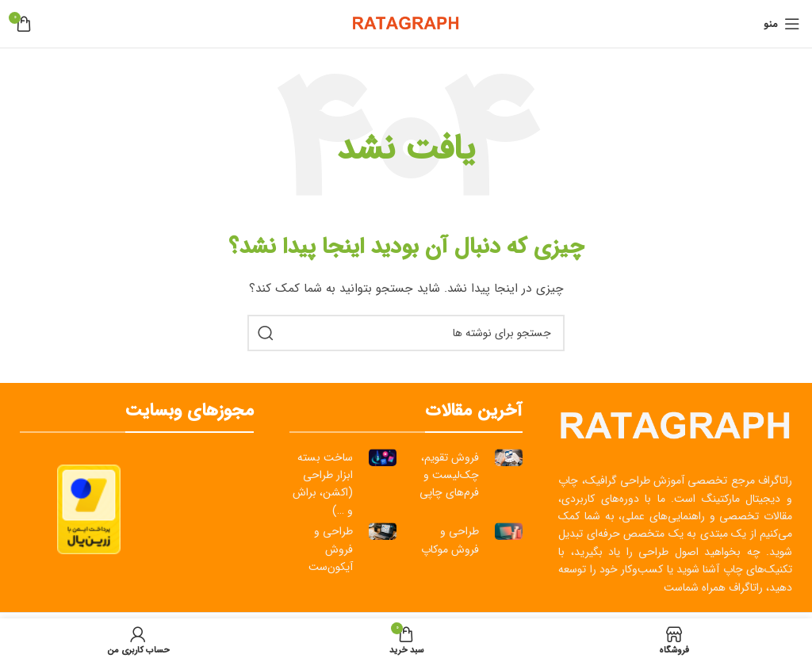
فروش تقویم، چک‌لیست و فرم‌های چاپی (449, 475)
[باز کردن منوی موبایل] (782, 24)
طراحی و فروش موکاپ (450, 540)
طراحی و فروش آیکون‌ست (331, 549)
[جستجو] (406, 333)
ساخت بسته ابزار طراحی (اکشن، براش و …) (323, 484)
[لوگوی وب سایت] (406, 23)
